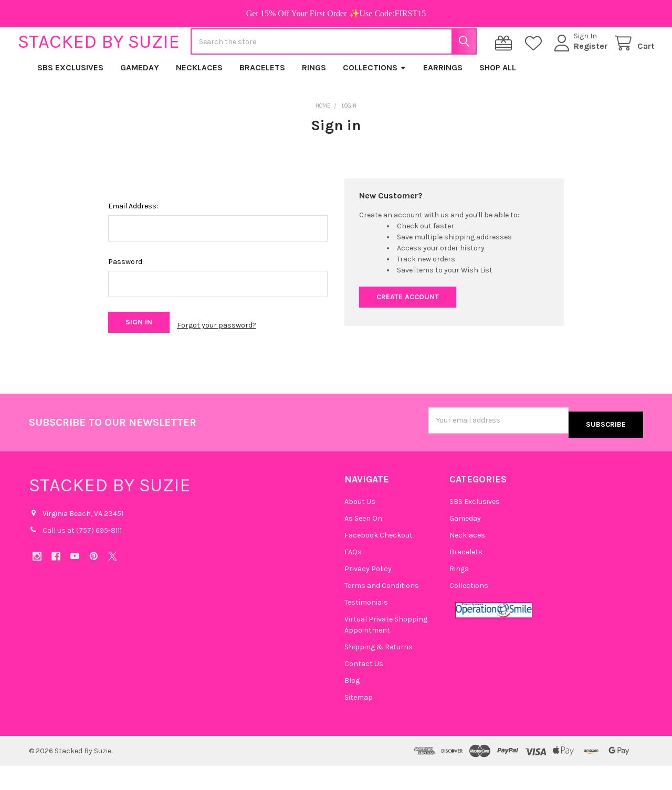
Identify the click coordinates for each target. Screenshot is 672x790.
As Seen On (363, 543)
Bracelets (262, 101)
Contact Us (364, 688)
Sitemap (359, 721)
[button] (494, 634)
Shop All (498, 101)
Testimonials (366, 626)
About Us (360, 526)
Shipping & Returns (379, 671)
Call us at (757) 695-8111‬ (82, 554)
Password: (126, 295)
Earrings (443, 101)
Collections (375, 101)
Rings (314, 101)
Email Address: (133, 240)
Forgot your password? (217, 356)
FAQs (353, 576)
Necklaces (199, 101)
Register (579, 63)
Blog (352, 705)
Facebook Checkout (379, 559)
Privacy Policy (368, 593)
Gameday (140, 101)
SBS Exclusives (70, 101)
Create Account (408, 330)
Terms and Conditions (382, 610)
